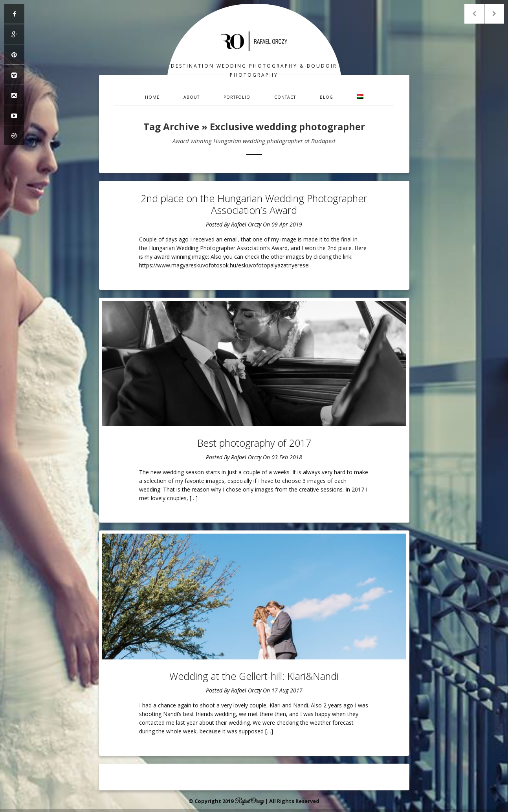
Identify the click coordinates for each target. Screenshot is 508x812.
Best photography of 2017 (254, 443)
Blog (326, 97)
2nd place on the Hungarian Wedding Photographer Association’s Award (254, 204)
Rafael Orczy (246, 224)
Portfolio (237, 97)
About (192, 97)
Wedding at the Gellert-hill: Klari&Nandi (254, 676)
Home (152, 97)
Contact (285, 97)
